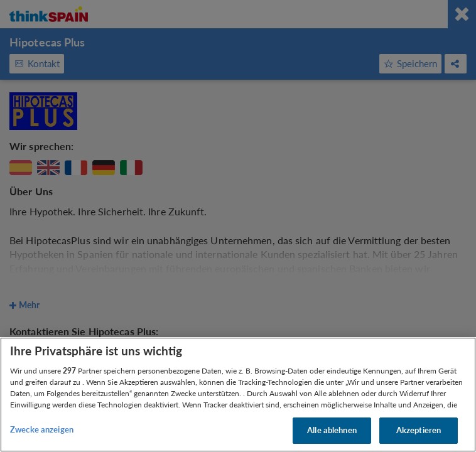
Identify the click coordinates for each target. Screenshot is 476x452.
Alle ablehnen (332, 430)
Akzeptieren (419, 430)
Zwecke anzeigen (42, 429)
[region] (238, 395)
